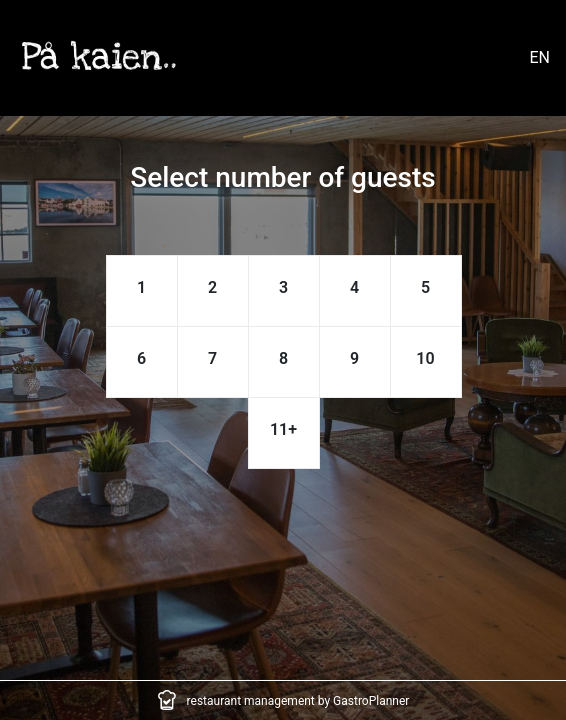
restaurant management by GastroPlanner (298, 701)
